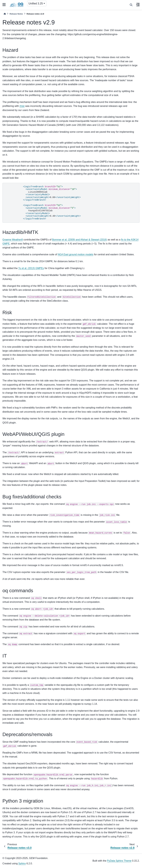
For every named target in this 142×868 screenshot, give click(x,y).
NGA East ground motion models (76, 254)
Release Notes (16, 14)
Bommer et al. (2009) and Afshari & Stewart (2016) (79, 240)
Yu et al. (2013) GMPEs (31, 268)
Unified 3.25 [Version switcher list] (36, 4)
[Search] (131, 5)
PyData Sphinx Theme (119, 861)
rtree (22, 106)
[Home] (5, 14)
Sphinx (22, 863)
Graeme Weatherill (13, 240)
